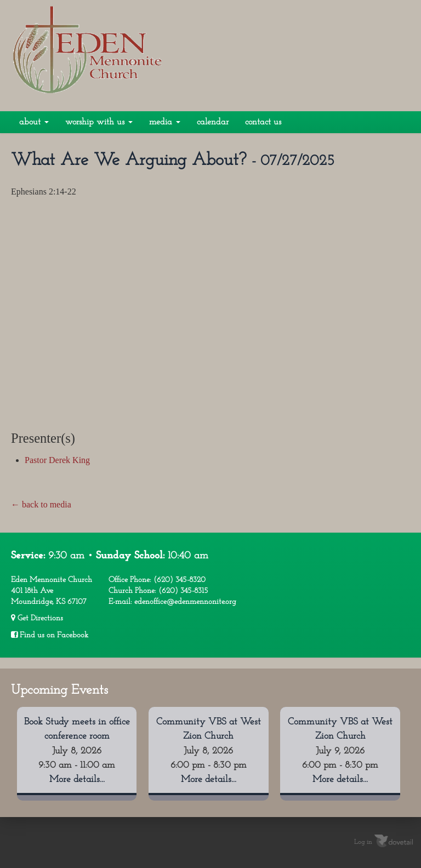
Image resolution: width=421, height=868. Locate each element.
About (34, 122)
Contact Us (263, 122)
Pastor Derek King (57, 460)
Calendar (213, 122)
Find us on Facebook (50, 635)
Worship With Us (99, 122)
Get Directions (37, 618)
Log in (363, 842)
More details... (77, 780)
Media (165, 122)
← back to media (41, 504)
